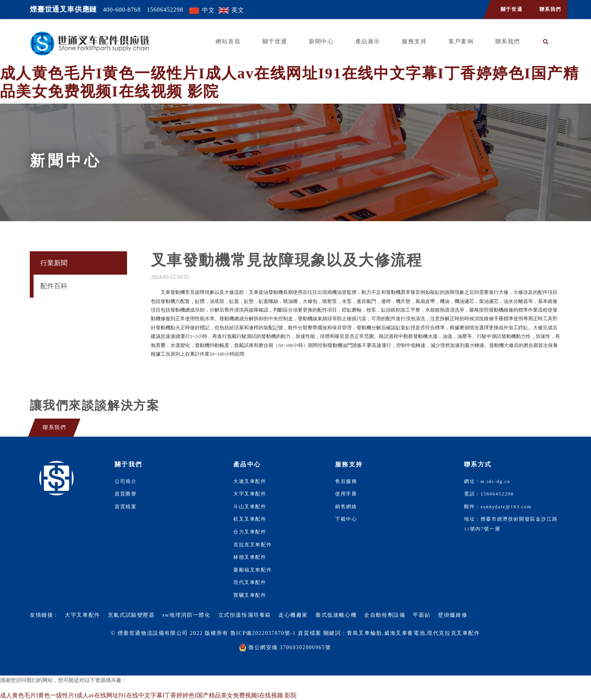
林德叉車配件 (250, 557)
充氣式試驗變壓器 (131, 615)
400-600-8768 (122, 10)
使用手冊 (346, 494)
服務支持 (414, 41)
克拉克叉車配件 (253, 545)
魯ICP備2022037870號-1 (263, 633)
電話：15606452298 (489, 494)
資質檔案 (126, 507)
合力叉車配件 (250, 532)
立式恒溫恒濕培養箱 (245, 615)
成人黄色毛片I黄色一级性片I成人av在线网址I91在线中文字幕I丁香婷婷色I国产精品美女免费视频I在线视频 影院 (148, 695)
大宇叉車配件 (250, 494)
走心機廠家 (293, 615)
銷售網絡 (346, 507)
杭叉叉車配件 (250, 519)
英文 (238, 10)
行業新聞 (54, 263)
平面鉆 (422, 615)
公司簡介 (126, 481)
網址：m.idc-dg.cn (487, 481)
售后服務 (346, 481)
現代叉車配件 (250, 582)
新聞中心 (321, 41)
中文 (208, 10)
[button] (546, 42)
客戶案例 (461, 41)
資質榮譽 (126, 494)
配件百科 (54, 286)
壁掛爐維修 (453, 615)
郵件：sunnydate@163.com (498, 507)
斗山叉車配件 (250, 507)
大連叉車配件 (250, 481)
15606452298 (165, 10)
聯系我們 (550, 9)
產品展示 (368, 41)
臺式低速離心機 (336, 615)
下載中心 (346, 519)
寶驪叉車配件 (250, 595)
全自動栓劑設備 (385, 615)
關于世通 (511, 9)
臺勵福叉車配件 (253, 570)
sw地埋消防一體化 (187, 615)
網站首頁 (228, 41)
